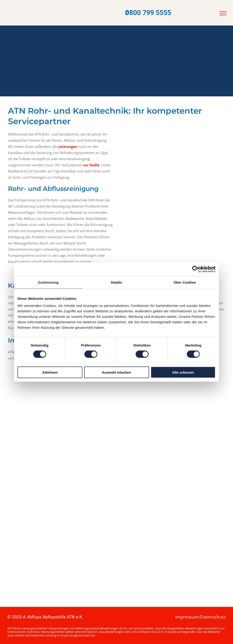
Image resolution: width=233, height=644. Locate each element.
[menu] (223, 13)
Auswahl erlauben (116, 372)
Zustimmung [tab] (48, 282)
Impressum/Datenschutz (200, 617)
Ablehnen (50, 372)
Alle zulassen (183, 372)
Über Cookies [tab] (185, 282)
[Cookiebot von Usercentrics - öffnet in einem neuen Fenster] (196, 269)
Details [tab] (116, 282)
